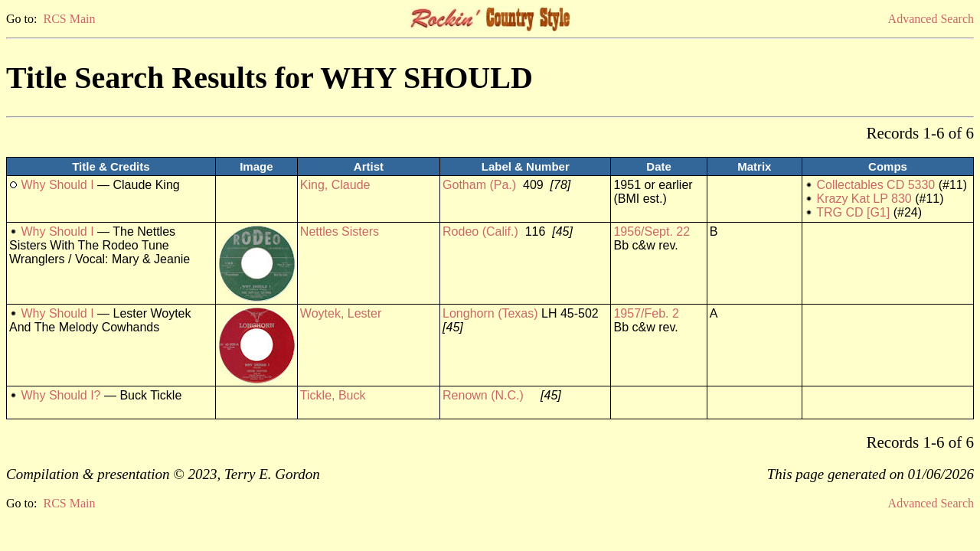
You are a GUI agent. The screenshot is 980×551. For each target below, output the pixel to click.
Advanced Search (931, 19)
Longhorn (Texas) (490, 313)
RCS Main (69, 19)
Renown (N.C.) (483, 395)
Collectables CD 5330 (876, 185)
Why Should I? (60, 395)
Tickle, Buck (333, 395)
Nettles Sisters (340, 231)
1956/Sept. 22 (652, 231)
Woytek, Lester (341, 313)
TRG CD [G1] (853, 212)
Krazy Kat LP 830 (864, 199)
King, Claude (335, 185)
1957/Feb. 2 (646, 313)
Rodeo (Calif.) (480, 231)
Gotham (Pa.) (479, 185)
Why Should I (57, 185)
